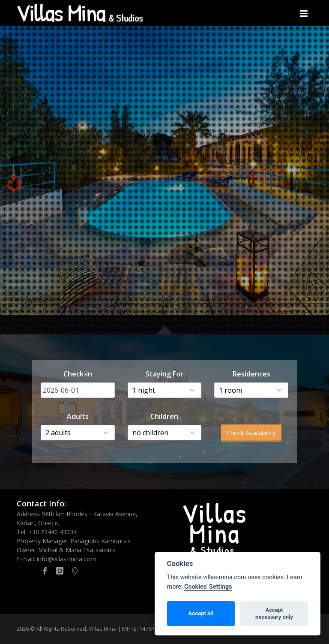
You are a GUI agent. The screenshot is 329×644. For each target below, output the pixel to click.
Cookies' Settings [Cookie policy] (208, 587)
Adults (78, 416)
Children (164, 416)
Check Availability (251, 433)
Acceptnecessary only (274, 613)
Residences (251, 374)
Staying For (164, 374)
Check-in (78, 374)
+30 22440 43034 (52, 532)
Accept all (201, 613)
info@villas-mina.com (66, 559)
